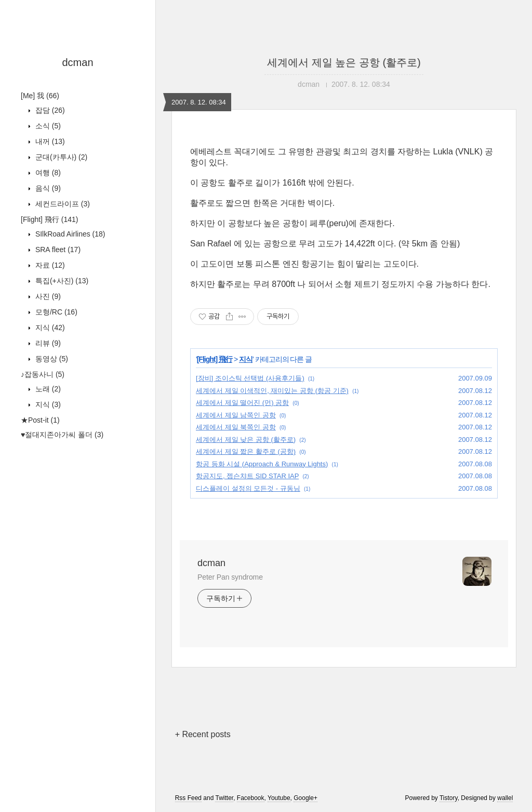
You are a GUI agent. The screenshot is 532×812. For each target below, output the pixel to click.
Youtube (279, 798)
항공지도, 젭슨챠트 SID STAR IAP (247, 476)
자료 (49, 265)
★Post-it (40, 420)
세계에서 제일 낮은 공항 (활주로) (246, 440)
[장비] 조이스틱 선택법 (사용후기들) (250, 378)
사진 (47, 296)
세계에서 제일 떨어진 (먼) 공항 (242, 403)
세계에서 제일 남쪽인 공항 (236, 415)
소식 (47, 126)
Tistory (449, 798)
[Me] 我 (40, 96)
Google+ (305, 798)
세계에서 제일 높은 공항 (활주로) (344, 62)
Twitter (224, 798)
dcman (77, 62)
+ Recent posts (203, 734)
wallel (505, 798)
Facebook (251, 798)
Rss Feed (188, 798)
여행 (47, 173)
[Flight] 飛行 (49, 219)
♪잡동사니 (43, 374)
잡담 (49, 110)
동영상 (51, 359)
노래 (47, 389)
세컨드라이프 (62, 204)
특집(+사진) (61, 281)
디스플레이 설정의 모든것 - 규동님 (248, 488)
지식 (49, 328)
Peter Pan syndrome (230, 577)
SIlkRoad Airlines (69, 234)
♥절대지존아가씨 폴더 (62, 435)
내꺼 (49, 141)
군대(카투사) (60, 157)
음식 (47, 188)
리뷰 (47, 343)
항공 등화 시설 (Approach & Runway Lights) (262, 464)
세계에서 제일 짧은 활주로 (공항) (246, 451)
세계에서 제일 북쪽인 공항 (236, 427)
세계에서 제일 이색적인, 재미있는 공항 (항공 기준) (272, 391)
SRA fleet (57, 250)
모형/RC (55, 312)
